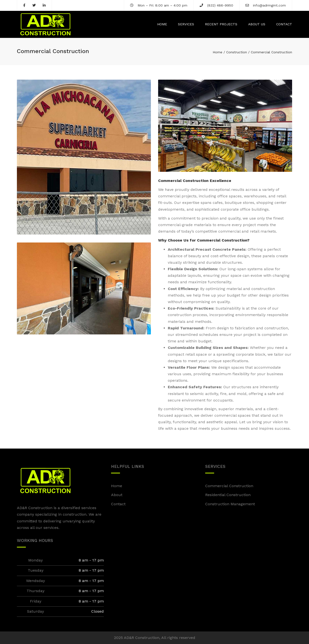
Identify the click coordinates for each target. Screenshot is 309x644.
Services (186, 24)
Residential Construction (228, 495)
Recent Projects (221, 24)
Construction (237, 52)
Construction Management (230, 504)
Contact (284, 24)
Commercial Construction (229, 486)
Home (162, 24)
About (117, 495)
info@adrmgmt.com (269, 5)
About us (257, 24)
